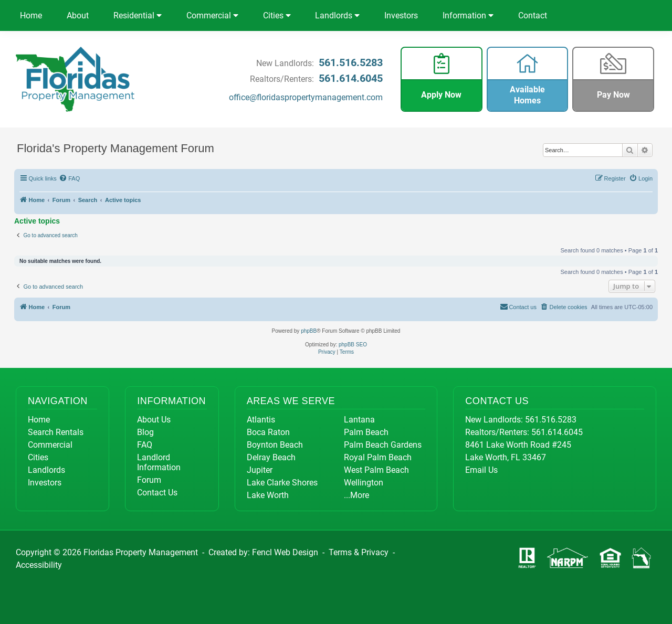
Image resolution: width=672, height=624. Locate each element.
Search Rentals (56, 432)
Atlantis (261, 420)
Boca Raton (268, 432)
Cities (277, 15)
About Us (154, 420)
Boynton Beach (275, 445)
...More (356, 495)
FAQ (145, 445)
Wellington (364, 483)
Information (468, 15)
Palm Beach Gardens (383, 445)
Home (31, 15)
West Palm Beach (376, 470)
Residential (138, 15)
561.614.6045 (351, 78)
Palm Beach (366, 432)
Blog (145, 432)
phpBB (309, 331)
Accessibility (39, 565)
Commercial (212, 15)
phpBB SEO (353, 345)
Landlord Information (159, 462)
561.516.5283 (351, 62)
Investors (401, 15)
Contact (533, 15)
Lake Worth (268, 495)
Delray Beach (271, 457)
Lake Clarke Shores (282, 483)
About (78, 15)
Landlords (337, 15)
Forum (149, 480)
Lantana (359, 420)
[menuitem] (70, 178)
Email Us (481, 470)
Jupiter (260, 470)
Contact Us (157, 493)
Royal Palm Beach (378, 457)
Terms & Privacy (359, 552)
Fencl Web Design (285, 552)
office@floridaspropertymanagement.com (306, 97)
